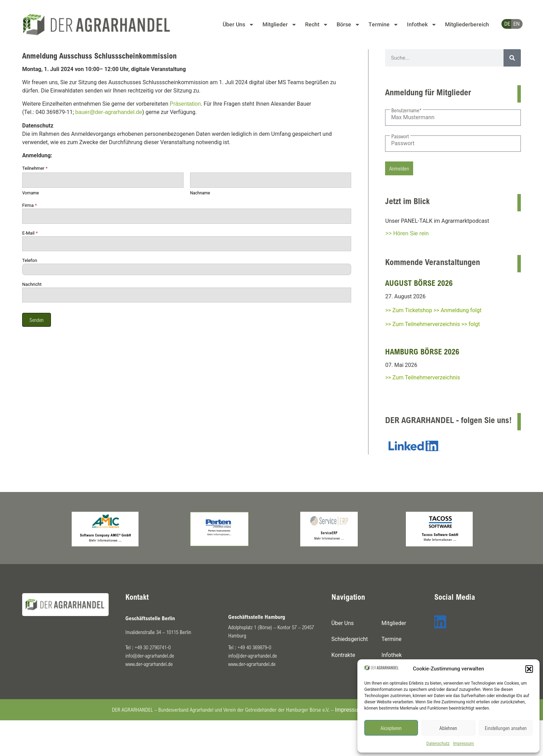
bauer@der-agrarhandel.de (109, 112)
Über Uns (238, 25)
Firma (29, 205)
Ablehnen (448, 728)
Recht (317, 25)
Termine (384, 25)
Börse (348, 25)
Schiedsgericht (350, 639)
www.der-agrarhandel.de (149, 664)
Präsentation (185, 104)
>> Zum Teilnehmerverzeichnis (422, 377)
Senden (37, 320)
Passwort (400, 136)
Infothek (422, 25)
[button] (529, 669)
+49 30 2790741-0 (153, 647)
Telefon (30, 261)
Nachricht (32, 284)
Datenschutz (438, 744)
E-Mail (30, 233)
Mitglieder (280, 25)
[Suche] (512, 58)
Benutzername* (406, 110)
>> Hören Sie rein (407, 233)
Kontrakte (343, 655)
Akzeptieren (391, 728)
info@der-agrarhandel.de (150, 656)
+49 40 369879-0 (254, 647)
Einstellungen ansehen (506, 728)
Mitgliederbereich (467, 25)
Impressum (463, 744)
